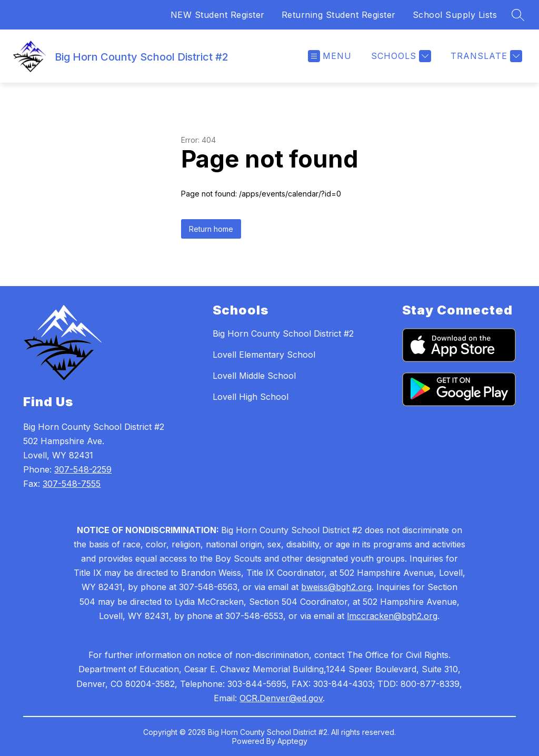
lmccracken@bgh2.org (392, 616)
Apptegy (292, 741)
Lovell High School (251, 397)
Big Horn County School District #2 (283, 333)
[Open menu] (330, 56)
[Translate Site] (485, 56)
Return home (211, 229)
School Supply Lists (455, 15)
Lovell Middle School (254, 376)
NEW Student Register (218, 15)
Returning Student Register (339, 15)
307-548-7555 (72, 484)
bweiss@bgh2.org (336, 587)
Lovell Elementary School (264, 355)
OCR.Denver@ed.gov (281, 698)
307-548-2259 (83, 469)
